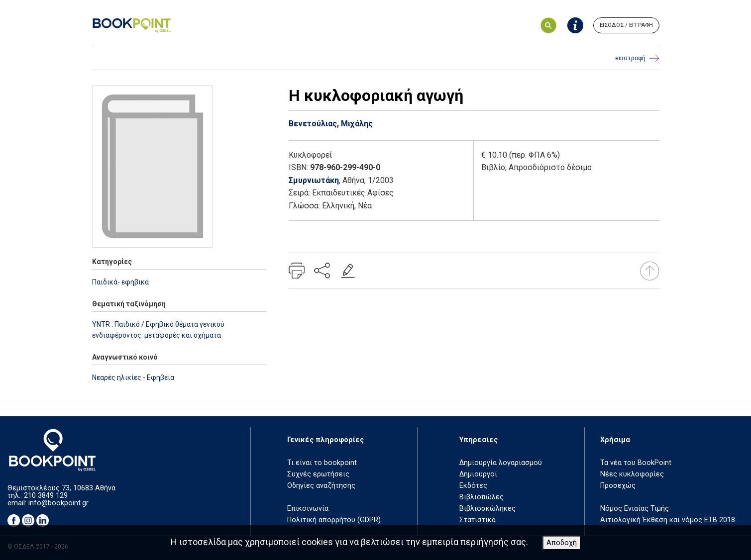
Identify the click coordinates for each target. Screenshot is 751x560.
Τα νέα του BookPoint (636, 463)
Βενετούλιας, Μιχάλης (331, 124)
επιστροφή (637, 58)
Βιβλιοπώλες (482, 497)
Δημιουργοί (478, 474)
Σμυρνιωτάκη (314, 180)
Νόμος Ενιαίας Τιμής (635, 509)
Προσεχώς (618, 486)
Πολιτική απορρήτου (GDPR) (334, 520)
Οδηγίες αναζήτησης (321, 486)
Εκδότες (473, 486)
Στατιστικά (478, 520)
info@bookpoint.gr (58, 503)
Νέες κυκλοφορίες (632, 474)
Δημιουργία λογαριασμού (501, 463)
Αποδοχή (562, 543)
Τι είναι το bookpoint (322, 463)
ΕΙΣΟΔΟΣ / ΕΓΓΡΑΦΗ (626, 25)
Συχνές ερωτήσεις (318, 474)
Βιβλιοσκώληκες (487, 509)
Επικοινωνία (308, 509)
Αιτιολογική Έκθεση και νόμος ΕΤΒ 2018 (668, 520)
